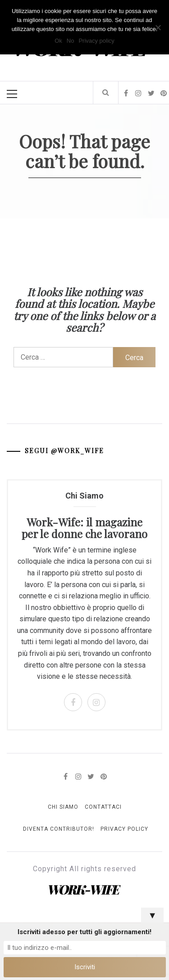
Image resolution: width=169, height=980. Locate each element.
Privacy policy (96, 41)
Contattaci (103, 807)
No (71, 41)
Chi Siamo (63, 807)
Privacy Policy (124, 829)
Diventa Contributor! (59, 829)
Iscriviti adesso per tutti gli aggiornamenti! (84, 932)
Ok (58, 41)
